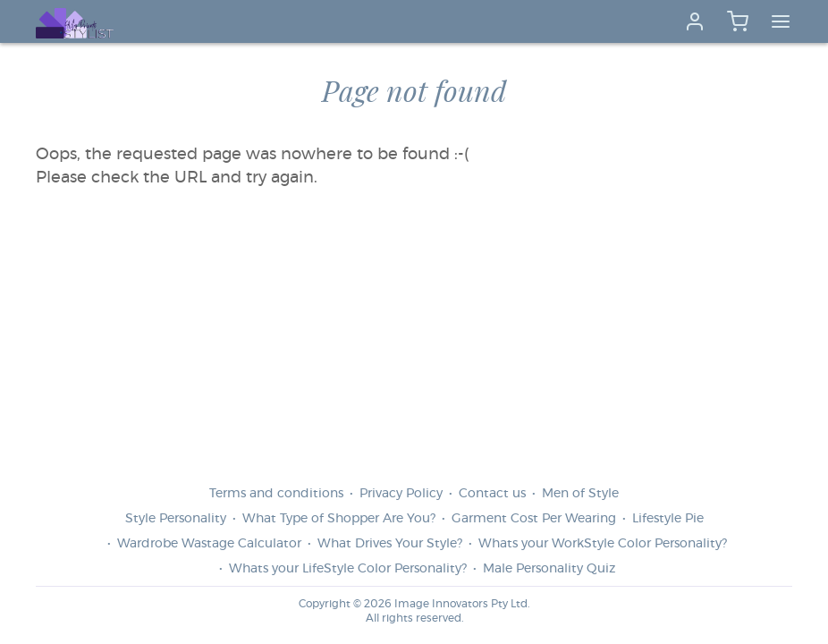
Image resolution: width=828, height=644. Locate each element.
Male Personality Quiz (549, 569)
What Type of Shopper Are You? (339, 519)
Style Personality (176, 519)
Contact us (492, 494)
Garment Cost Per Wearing (534, 519)
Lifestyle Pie (668, 519)
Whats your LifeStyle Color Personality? (348, 569)
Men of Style (580, 494)
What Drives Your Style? (390, 544)
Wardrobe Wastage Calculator (209, 544)
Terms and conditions (276, 494)
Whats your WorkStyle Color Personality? (603, 544)
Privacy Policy (401, 494)
